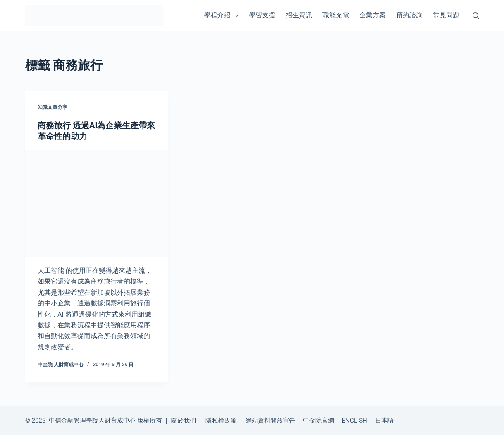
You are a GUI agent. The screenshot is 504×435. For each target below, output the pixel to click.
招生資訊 (299, 15)
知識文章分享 (53, 107)
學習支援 (262, 15)
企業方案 (373, 15)
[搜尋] (476, 16)
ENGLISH (355, 421)
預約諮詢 (409, 15)
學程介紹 (223, 16)
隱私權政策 (221, 421)
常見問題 (446, 15)
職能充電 (336, 15)
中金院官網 (319, 421)
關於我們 (184, 421)
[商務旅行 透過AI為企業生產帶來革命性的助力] (97, 203)
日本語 (384, 421)
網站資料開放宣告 (270, 421)
